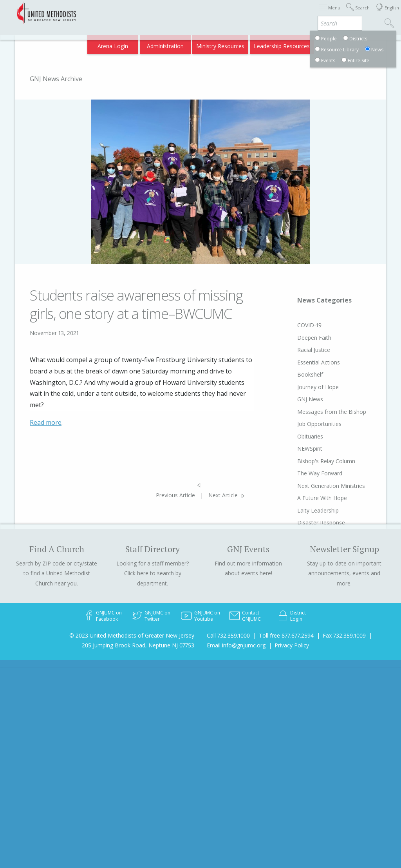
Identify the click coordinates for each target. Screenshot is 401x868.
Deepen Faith (303, 338)
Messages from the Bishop (320, 412)
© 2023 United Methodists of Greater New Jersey (132, 635)
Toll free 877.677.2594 (286, 635)
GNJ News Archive (56, 79)
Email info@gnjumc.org (236, 645)
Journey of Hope (307, 387)
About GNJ (264, 13)
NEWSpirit (298, 448)
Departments (329, 13)
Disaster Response (310, 523)
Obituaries (299, 436)
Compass (334, 44)
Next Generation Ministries (320, 486)
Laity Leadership (307, 510)
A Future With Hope (311, 498)
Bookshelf (299, 374)
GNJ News (299, 399)
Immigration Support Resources (203, 13)
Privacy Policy (292, 645)
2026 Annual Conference (125, 13)
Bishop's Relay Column (315, 461)
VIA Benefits (299, 44)
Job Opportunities (308, 424)
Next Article (223, 495)
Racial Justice (302, 350)
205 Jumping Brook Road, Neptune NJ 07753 (138, 645)
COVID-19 (298, 325)
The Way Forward (308, 473)
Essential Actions (307, 362)
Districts (295, 13)
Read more (46, 422)
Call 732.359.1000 (228, 635)
